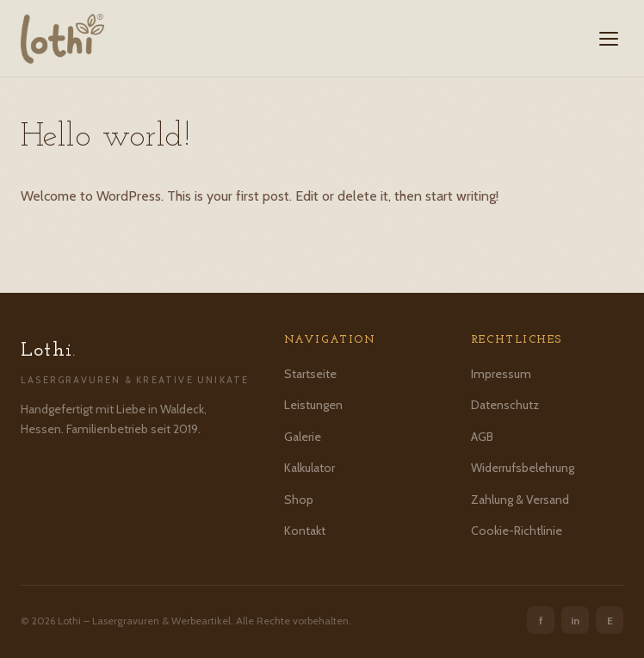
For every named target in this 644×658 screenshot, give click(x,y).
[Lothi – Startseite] (62, 39)
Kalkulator (310, 468)
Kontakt (305, 531)
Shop (299, 500)
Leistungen (313, 405)
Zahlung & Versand (520, 500)
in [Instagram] (575, 621)
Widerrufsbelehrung (523, 468)
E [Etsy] (610, 621)
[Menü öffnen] (609, 39)
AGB (482, 437)
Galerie (303, 437)
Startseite (310, 374)
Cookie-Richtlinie (517, 531)
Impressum (501, 374)
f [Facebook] (541, 621)
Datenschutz (505, 405)
